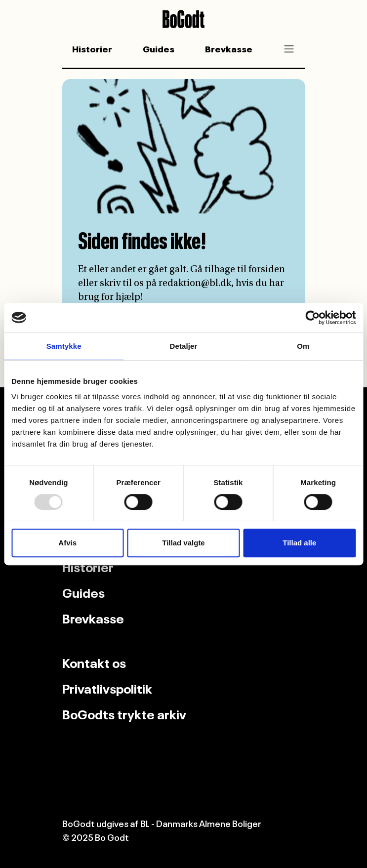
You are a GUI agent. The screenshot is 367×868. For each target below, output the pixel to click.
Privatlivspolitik (107, 687)
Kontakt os (94, 661)
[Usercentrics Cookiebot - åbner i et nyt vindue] (312, 318)
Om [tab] (303, 346)
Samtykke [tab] (64, 346)
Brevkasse (229, 48)
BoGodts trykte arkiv (124, 713)
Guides (159, 48)
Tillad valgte (183, 543)
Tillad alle (299, 543)
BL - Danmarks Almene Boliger (201, 823)
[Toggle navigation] (289, 49)
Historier (92, 48)
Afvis (67, 543)
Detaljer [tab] (184, 346)
